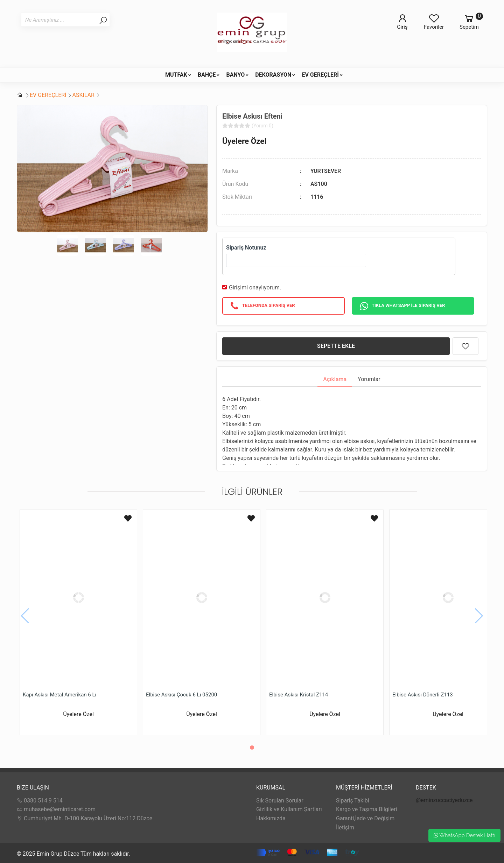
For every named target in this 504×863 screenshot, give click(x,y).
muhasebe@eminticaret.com (56, 809)
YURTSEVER (326, 171)
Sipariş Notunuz (246, 248)
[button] (252, 748)
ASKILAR (83, 95)
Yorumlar (369, 379)
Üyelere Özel (244, 141)
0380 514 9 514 (40, 801)
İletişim (345, 827)
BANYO (235, 75)
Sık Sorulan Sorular (280, 801)
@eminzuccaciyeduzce (444, 800)
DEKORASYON (273, 75)
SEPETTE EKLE (336, 346)
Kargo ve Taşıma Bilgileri (366, 809)
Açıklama (335, 379)
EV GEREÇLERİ (320, 75)
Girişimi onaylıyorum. (255, 287)
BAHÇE (207, 75)
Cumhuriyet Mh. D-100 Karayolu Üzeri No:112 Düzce (85, 818)
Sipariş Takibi (353, 801)
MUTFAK (176, 75)
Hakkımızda (271, 818)
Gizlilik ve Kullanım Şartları (289, 809)
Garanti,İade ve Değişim (365, 818)
